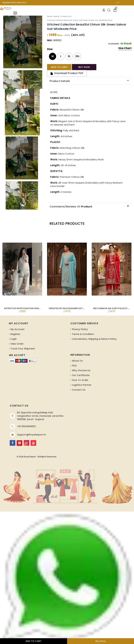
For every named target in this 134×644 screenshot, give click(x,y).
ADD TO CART (34, 641)
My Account (17, 326)
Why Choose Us (81, 367)
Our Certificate (81, 372)
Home (49, 16)
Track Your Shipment (23, 345)
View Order (17, 340)
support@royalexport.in (31, 431)
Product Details (60, 77)
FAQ (74, 362)
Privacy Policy (80, 326)
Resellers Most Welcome (14, 3)
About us (77, 357)
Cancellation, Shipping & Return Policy (94, 335)
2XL (77, 56)
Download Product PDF (110, 67)
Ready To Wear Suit (62, 16)
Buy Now (101, 641)
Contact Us (79, 386)
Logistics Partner (82, 381)
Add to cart (58, 67)
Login (14, 335)
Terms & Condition (83, 330)
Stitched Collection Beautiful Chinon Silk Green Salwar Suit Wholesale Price (80, 20)
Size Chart (125, 48)
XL (69, 56)
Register (15, 330)
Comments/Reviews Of (71, 203)
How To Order (80, 376)
